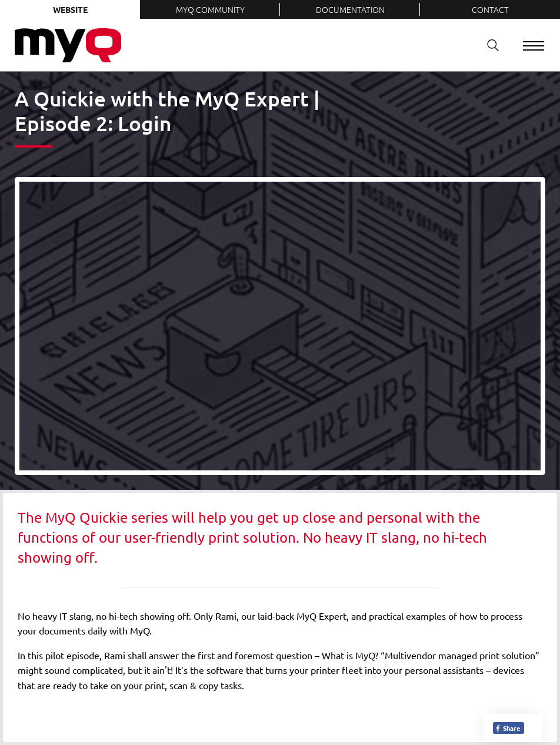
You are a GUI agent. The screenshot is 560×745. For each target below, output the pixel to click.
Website (70, 9)
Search (489, 45)
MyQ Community (210, 9)
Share (507, 728)
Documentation (350, 9)
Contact (490, 9)
